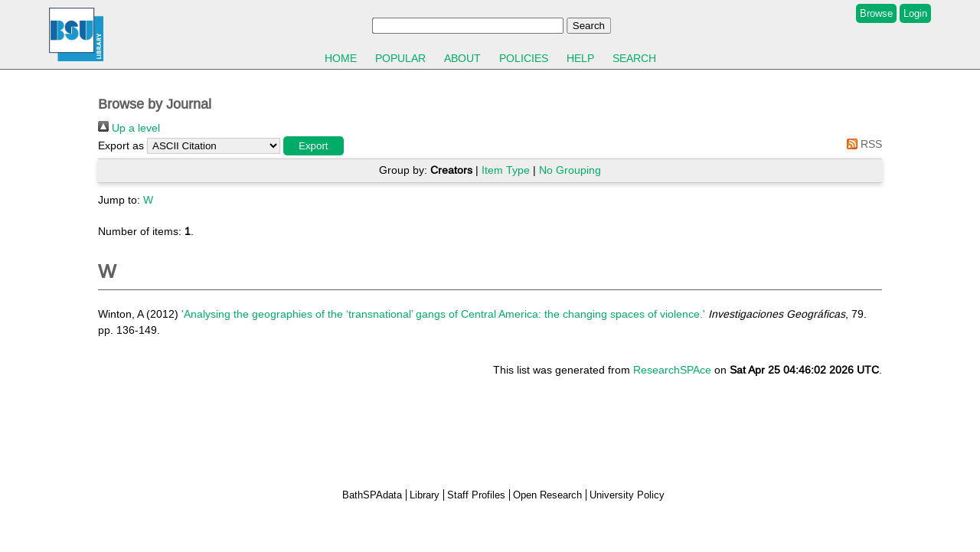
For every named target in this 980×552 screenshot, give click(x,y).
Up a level (129, 128)
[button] (314, 146)
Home (341, 58)
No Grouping (570, 170)
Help (580, 58)
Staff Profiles (476, 495)
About (462, 58)
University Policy (627, 495)
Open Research (547, 495)
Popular (400, 58)
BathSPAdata (372, 495)
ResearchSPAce (672, 370)
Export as (121, 145)
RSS (862, 144)
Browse (876, 13)
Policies (524, 58)
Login (915, 13)
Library (425, 495)
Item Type (506, 170)
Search (634, 58)
